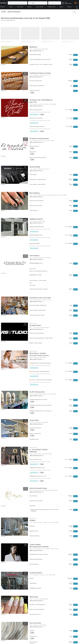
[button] (18, 3)
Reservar (75, 55)
